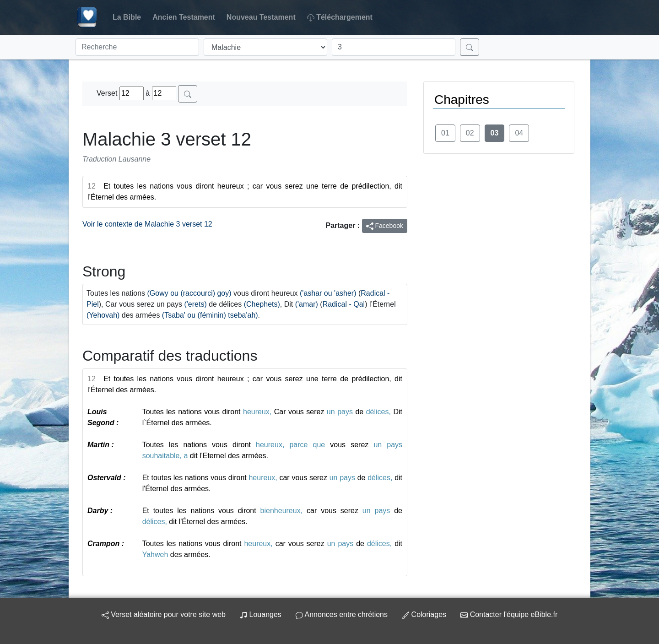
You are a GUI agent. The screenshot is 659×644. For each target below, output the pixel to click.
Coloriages (424, 614)
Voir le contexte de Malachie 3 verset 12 (147, 224)
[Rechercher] (470, 47)
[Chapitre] (394, 47)
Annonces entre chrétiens (342, 614)
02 (470, 133)
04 (519, 133)
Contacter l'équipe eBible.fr (509, 614)
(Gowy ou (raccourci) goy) (189, 293)
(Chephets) (262, 304)
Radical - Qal (344, 304)
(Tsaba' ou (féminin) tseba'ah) (210, 315)
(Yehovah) (103, 315)
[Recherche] (137, 47)
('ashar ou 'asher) (328, 293)
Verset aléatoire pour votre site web (164, 614)
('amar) (307, 304)
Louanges (261, 614)
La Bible (127, 17)
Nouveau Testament (261, 17)
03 (495, 133)
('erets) (195, 304)
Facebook (385, 226)
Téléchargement (340, 17)
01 (445, 133)
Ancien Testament (184, 17)
